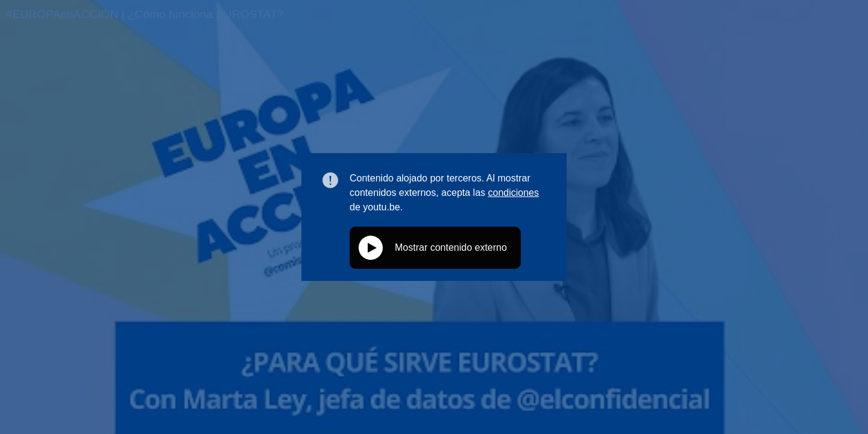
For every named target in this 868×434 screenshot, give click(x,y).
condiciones (513, 193)
